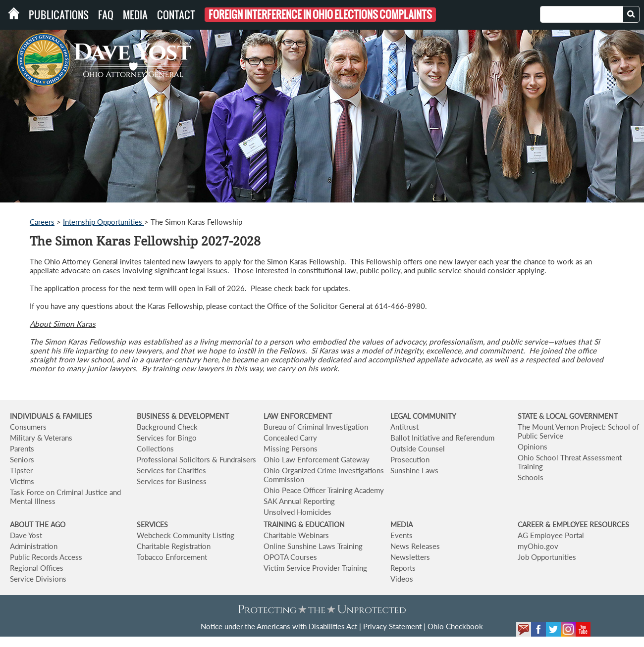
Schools (531, 477)
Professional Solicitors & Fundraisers (196, 459)
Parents (22, 448)
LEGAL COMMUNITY (423, 416)
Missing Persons (291, 448)
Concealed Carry (290, 438)
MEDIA (402, 524)
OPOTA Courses (290, 557)
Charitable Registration (174, 546)
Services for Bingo (167, 438)
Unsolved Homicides (297, 512)
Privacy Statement (392, 626)
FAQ (106, 15)
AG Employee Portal (551, 535)
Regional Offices (37, 568)
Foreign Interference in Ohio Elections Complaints (320, 15)
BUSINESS (154, 416)
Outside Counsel (418, 448)
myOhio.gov (538, 546)
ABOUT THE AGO (38, 524)
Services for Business (172, 481)
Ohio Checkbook (455, 626)
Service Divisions (38, 579)
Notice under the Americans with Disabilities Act (279, 626)
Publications (59, 15)
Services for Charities (171, 470)
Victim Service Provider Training (315, 568)
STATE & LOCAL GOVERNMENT (568, 416)
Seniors (22, 459)
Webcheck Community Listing (186, 535)
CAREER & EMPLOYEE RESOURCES (573, 524)
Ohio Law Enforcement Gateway (317, 459)
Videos (402, 579)
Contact (176, 15)
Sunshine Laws (414, 470)
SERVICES (152, 524)
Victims (22, 481)
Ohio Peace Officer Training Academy (324, 490)
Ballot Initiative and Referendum (442, 438)
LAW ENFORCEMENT (298, 416)
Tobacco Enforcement (172, 557)
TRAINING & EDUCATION (304, 524)
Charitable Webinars (296, 535)
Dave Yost (26, 535)
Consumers (28, 427)
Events (402, 535)
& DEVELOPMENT (200, 416)
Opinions (533, 447)
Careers (42, 222)
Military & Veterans (41, 438)
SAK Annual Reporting (299, 501)
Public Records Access (46, 557)
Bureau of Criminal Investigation (316, 427)
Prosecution (410, 459)
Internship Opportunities (104, 222)
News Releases (415, 546)
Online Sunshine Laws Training (313, 546)
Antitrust (404, 427)
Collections (155, 448)
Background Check (167, 427)
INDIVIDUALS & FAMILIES (51, 416)
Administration (34, 546)
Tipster (21, 470)
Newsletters (410, 557)
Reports (403, 568)
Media (135, 15)
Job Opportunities (547, 557)
